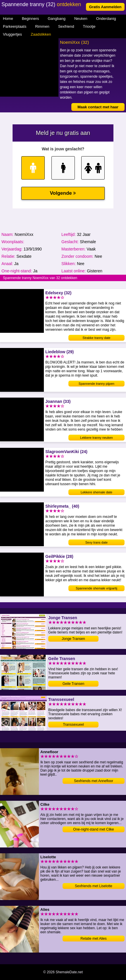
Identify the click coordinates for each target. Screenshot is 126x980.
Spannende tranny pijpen (96, 384)
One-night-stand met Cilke (93, 829)
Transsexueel (73, 725)
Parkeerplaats (15, 26)
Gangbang (57, 19)
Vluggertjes (12, 34)
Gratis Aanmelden (105, 7)
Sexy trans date (96, 542)
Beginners (31, 19)
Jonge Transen (73, 639)
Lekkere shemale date (96, 492)
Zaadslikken (41, 34)
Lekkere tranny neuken (96, 438)
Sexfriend (66, 26)
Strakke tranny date (96, 338)
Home (8, 19)
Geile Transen (74, 684)
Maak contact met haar (98, 107)
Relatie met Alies (93, 939)
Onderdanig (106, 19)
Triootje (89, 26)
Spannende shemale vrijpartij (96, 588)
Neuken (81, 19)
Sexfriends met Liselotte (94, 886)
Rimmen (42, 26)
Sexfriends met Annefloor (94, 781)
